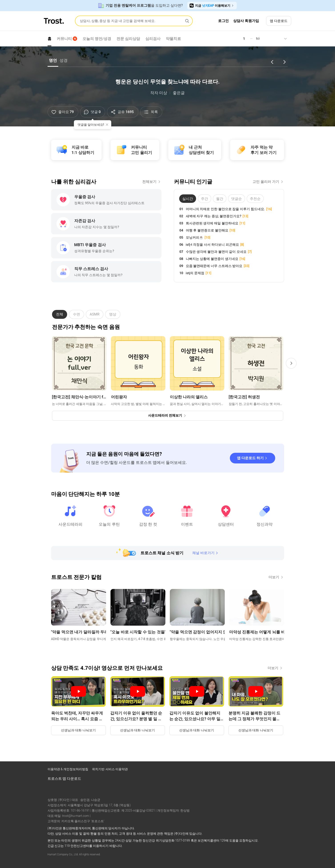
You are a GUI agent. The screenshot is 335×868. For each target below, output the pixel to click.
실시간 (188, 199)
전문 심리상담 (128, 39)
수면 (76, 314)
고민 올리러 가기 (268, 182)
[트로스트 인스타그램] (260, 770)
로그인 (223, 21)
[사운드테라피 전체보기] (168, 416)
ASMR (95, 314)
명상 (113, 314)
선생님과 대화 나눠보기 (78, 730)
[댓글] (93, 112)
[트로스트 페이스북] (249, 770)
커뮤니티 (67, 39)
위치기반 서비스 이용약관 (110, 769)
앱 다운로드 (279, 21)
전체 (60, 314)
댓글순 (237, 199)
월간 (220, 199)
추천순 (255, 199)
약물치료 (173, 39)
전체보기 (152, 182)
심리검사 (153, 39)
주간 (205, 199)
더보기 (276, 577)
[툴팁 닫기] (107, 125)
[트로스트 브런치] (272, 770)
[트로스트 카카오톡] (283, 770)
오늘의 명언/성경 (97, 39)
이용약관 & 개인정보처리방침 (68, 769)
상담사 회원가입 (246, 21)
